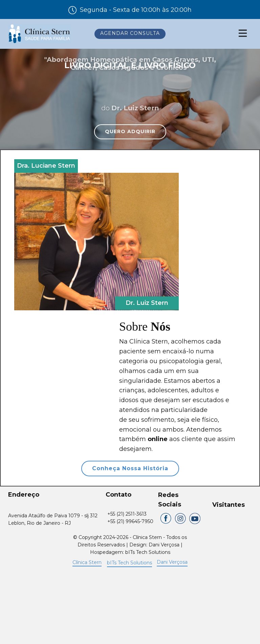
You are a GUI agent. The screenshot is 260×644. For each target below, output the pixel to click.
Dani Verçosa (172, 562)
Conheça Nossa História (130, 468)
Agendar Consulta (130, 33)
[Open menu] (243, 33)
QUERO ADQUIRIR (130, 131)
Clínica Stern (87, 562)
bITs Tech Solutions (129, 563)
